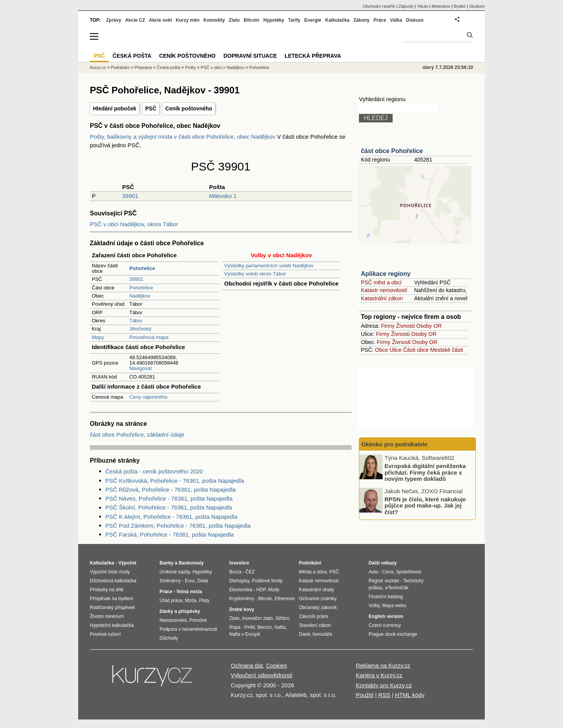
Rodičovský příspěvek (112, 608)
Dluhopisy (239, 581)
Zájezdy (406, 6)
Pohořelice (141, 288)
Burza (235, 572)
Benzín (265, 627)
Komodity (214, 20)
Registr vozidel (384, 581)
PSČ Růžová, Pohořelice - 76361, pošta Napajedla (171, 490)
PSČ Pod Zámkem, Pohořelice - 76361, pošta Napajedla (178, 526)
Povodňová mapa (149, 337)
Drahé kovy (242, 609)
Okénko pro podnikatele (394, 444)
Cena (388, 572)
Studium (477, 6)
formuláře (322, 634)
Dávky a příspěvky (180, 611)
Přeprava (143, 67)
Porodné (198, 620)
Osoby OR (429, 326)
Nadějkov (140, 296)
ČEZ (250, 572)
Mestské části (447, 350)
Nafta (280, 627)
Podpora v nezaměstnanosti (188, 629)
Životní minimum (107, 616)
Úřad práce (171, 601)
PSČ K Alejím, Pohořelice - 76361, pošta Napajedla (171, 517)
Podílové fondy (267, 581)
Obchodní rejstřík (379, 6)
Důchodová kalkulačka (113, 581)
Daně (305, 634)
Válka (396, 20)
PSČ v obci (211, 67)
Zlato (234, 20)
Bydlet (460, 6)
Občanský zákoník (318, 608)
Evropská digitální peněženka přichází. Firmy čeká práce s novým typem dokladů (425, 472)
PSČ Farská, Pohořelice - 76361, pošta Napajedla (170, 534)
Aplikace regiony (386, 274)
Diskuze (415, 20)
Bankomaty (191, 563)
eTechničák (397, 588)
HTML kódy (410, 695)
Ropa (235, 627)
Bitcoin (251, 20)
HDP (261, 590)
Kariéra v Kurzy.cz (379, 675)
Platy (204, 601)
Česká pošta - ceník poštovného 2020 (154, 471)
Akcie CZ (135, 20)
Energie (313, 20)
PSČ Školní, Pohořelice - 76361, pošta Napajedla (169, 507)
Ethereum (285, 599)
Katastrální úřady (317, 590)
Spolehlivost (409, 572)
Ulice (396, 350)
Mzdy (274, 590)
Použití (365, 695)
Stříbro (282, 618)
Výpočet (127, 563)
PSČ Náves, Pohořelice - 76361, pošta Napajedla (169, 498)
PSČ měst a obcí (381, 282)
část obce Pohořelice (392, 151)
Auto (373, 572)
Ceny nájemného (148, 397)
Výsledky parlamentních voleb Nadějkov (269, 266)
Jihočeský (140, 329)
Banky (166, 563)
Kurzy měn (188, 20)
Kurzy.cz (98, 67)
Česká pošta (169, 67)
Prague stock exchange (393, 634)
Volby (374, 606)
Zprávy (114, 20)
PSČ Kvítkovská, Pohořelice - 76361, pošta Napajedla (175, 481)
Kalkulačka (337, 20)
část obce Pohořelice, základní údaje (137, 435)
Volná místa (189, 592)
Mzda (191, 601)
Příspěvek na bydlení (112, 599)
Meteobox (441, 6)
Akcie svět (160, 20)
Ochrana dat (247, 665)
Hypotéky (274, 20)
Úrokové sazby (175, 572)
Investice (239, 563)
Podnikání (120, 67)
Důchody (169, 638)
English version (386, 616)
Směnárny (170, 581)
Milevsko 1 (223, 196)
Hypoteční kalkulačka (112, 625)
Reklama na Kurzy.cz (383, 665)
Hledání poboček (115, 108)
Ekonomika (241, 590)
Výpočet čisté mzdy (110, 572)
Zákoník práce (314, 616)
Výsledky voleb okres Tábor (255, 274)
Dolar (203, 581)
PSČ (151, 108)
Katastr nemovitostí (384, 290)
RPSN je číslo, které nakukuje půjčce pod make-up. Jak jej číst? (425, 505)
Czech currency (385, 625)
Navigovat (141, 368)
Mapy (98, 337)
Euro (190, 581)
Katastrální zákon (382, 298)
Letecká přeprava (313, 56)
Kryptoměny (242, 599)
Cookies (276, 665)
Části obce (416, 350)
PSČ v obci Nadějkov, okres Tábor (134, 224)
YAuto (423, 6)
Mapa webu (394, 606)
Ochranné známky (318, 599)
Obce (382, 350)
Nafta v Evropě (245, 634)
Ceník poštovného (189, 108)
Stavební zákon (315, 625)
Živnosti (405, 326)
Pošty (191, 67)
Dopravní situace (250, 56)
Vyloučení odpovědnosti (262, 675)
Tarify (294, 20)
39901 (130, 196)
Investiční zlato (257, 618)
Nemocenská (173, 620)
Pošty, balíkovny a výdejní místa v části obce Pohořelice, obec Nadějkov (183, 137)
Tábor (136, 321)
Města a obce (313, 572)
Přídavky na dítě (107, 590)
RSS (384, 695)
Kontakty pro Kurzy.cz (384, 685)
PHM (250, 627)
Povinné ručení (105, 634)
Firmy (388, 326)
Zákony (361, 20)
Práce (380, 20)
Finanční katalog (386, 597)
